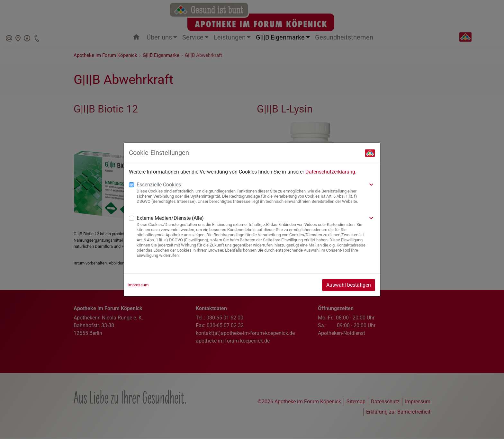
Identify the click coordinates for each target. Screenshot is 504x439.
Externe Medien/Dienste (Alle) (170, 218)
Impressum (138, 285)
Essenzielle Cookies (159, 185)
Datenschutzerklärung (330, 172)
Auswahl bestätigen (349, 285)
